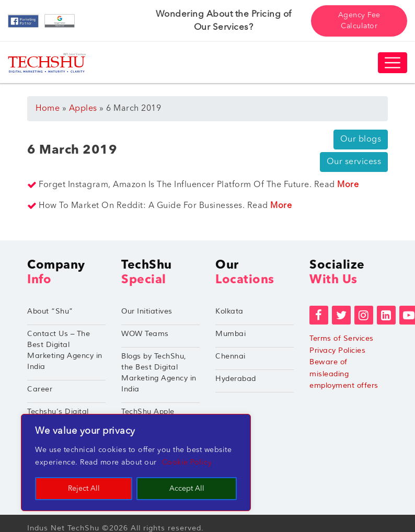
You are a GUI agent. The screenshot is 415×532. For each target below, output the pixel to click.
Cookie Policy (187, 462)
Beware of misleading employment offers (344, 374)
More (348, 185)
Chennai (230, 356)
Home (48, 109)
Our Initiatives (147, 311)
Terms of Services (342, 338)
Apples (83, 109)
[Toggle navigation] (393, 63)
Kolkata (229, 311)
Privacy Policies (337, 350)
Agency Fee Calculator (359, 21)
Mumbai (230, 334)
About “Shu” (50, 311)
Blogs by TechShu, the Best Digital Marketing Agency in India (159, 373)
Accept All (187, 489)
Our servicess (354, 162)
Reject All (84, 489)
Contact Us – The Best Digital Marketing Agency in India (65, 350)
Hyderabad (236, 379)
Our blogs (361, 140)
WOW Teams (145, 334)
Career (40, 389)
